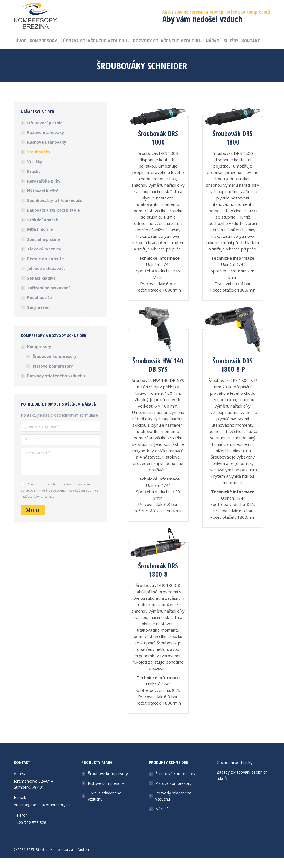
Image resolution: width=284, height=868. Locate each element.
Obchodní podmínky (234, 772)
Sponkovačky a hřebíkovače (55, 210)
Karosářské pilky (44, 191)
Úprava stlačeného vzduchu (105, 806)
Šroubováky (39, 162)
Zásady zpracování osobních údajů (242, 785)
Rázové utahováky (46, 142)
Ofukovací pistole (45, 133)
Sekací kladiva (41, 288)
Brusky (34, 181)
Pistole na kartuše (45, 269)
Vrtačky (35, 172)
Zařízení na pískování (48, 298)
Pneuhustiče (40, 308)
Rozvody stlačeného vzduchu (56, 386)
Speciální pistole (44, 249)
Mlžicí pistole (40, 240)
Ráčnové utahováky (47, 152)
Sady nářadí (39, 317)
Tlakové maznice (44, 259)
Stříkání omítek (43, 230)
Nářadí (161, 819)
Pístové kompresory (53, 376)
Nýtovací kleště (43, 201)
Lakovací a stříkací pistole (54, 220)
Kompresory (36, 357)
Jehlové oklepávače (46, 278)
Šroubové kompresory (55, 366)
